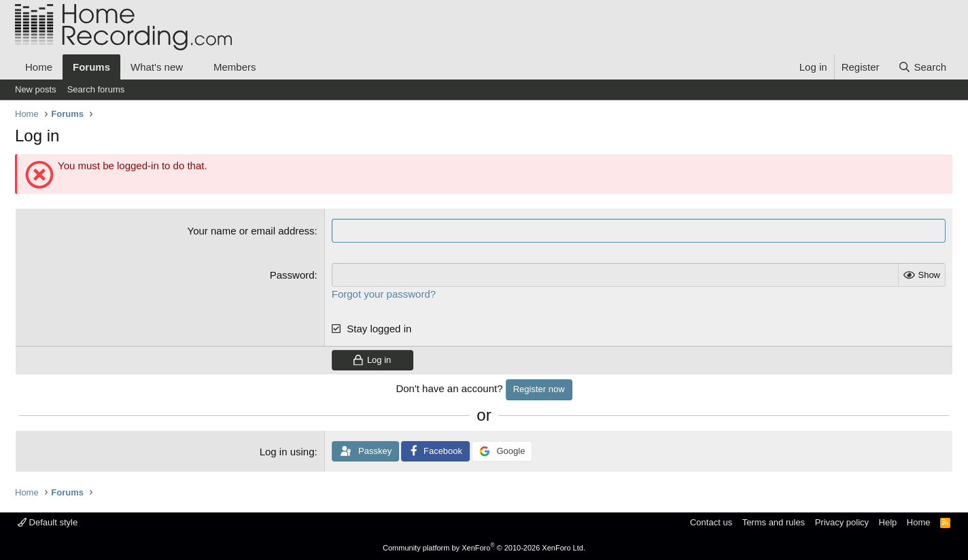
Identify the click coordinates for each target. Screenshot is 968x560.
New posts (36, 89)
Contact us (711, 522)
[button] (194, 67)
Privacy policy (842, 522)
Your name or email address (251, 231)
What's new (157, 67)
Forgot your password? (384, 294)
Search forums (96, 89)
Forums (91, 67)
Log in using (287, 452)
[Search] (922, 67)
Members (235, 67)
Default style (48, 522)
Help (888, 522)
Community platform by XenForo (484, 548)
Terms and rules (774, 522)
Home (39, 67)
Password (292, 275)
